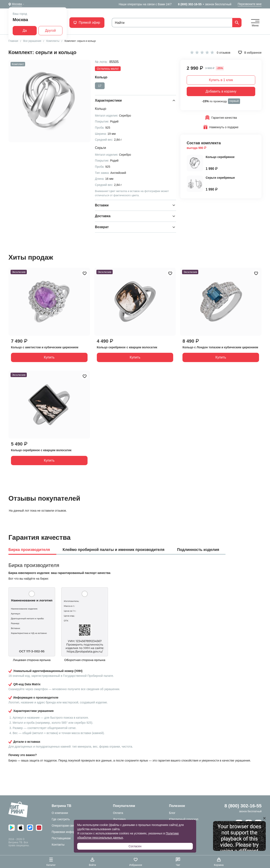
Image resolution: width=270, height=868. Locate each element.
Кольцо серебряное (220, 157)
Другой (51, 31)
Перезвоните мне (250, 4)
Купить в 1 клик (221, 80)
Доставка (119, 819)
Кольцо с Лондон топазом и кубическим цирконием (220, 347)
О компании (60, 813)
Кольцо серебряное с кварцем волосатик (127, 347)
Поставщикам (61, 838)
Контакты (58, 845)
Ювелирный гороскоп (184, 819)
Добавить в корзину (221, 91)
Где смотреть (61, 819)
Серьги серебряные (220, 178)
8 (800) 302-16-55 (190, 4)
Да (25, 31)
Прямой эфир (87, 22)
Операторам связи (64, 826)
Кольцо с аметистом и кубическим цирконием (45, 347)
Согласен (135, 846)
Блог (172, 813)
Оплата (118, 813)
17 (100, 86)
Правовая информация (68, 832)
